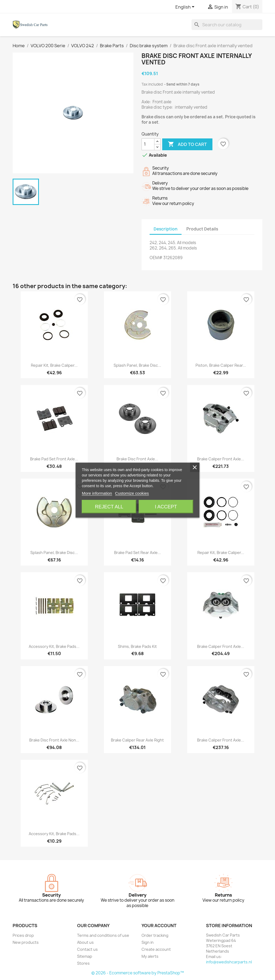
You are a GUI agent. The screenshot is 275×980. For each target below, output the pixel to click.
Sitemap (85, 956)
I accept (166, 506)
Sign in (148, 942)
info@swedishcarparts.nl (229, 962)
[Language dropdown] (186, 7)
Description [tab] (166, 229)
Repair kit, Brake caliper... (54, 365)
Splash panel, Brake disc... (137, 365)
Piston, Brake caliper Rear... (221, 365)
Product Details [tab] (202, 229)
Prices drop (23, 935)
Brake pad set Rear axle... (137, 553)
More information (97, 493)
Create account (156, 949)
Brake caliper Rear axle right (137, 740)
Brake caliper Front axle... (221, 459)
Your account (159, 926)
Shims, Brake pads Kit (137, 646)
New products (26, 942)
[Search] (227, 25)
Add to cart (187, 144)
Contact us (87, 949)
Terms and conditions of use (103, 935)
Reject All (109, 506)
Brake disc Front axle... (137, 459)
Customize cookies (132, 493)
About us (85, 942)
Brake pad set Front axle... (54, 459)
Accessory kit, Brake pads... (54, 646)
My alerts (150, 956)
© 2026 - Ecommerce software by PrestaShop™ (138, 973)
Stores (83, 963)
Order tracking (155, 935)
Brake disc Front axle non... (54, 740)
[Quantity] (148, 144)
